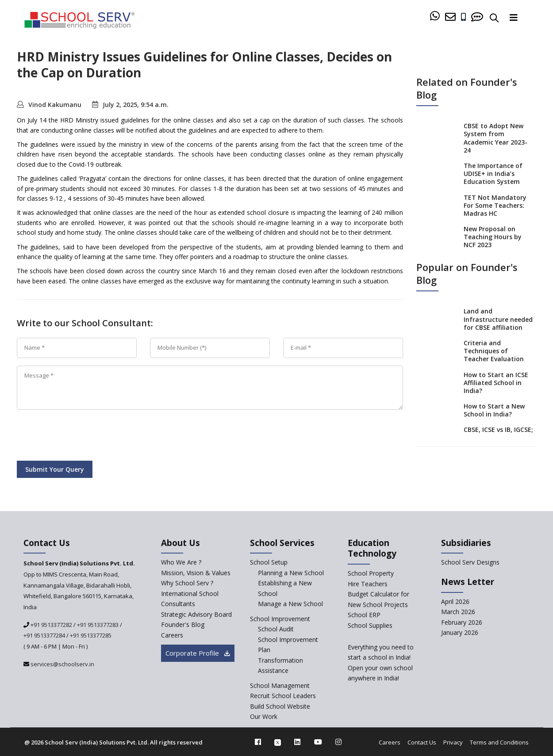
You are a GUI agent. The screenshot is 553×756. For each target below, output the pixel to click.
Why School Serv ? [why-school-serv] (187, 583)
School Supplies (370, 625)
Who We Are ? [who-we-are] (181, 562)
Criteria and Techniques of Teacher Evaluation (494, 351)
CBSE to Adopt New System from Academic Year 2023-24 (495, 138)
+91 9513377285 (91, 635)
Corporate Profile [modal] (198, 653)
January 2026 (460, 632)
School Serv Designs (470, 562)
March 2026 (458, 612)
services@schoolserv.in (62, 664)
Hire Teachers (368, 584)
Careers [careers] (172, 635)
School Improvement (280, 619)
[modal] (528, 655)
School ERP (364, 615)
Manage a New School (290, 604)
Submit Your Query (55, 469)
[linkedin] (297, 742)
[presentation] (84, 437)
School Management (280, 685)
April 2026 (455, 601)
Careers (390, 742)
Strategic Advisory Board (196, 614)
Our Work (264, 716)
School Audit (276, 629)
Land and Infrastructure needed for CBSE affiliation (498, 319)
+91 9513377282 (51, 625)
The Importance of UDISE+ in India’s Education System (493, 174)
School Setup (269, 562)
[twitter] (278, 742)
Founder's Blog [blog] (183, 624)
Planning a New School (291, 573)
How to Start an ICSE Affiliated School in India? (496, 383)
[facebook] (258, 742)
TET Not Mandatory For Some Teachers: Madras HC (495, 205)
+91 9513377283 (98, 625)
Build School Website (280, 706)
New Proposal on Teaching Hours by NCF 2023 (493, 237)
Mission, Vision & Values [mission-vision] (196, 573)
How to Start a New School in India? (494, 410)
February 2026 (462, 622)
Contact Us (422, 742)
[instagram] (338, 742)
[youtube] (318, 742)
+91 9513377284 (44, 635)
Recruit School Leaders (283, 696)
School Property (371, 573)
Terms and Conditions (499, 742)
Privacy (453, 742)
